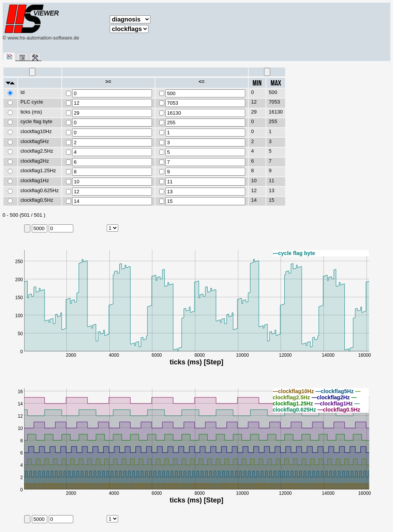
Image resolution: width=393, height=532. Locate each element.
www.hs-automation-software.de (44, 38)
